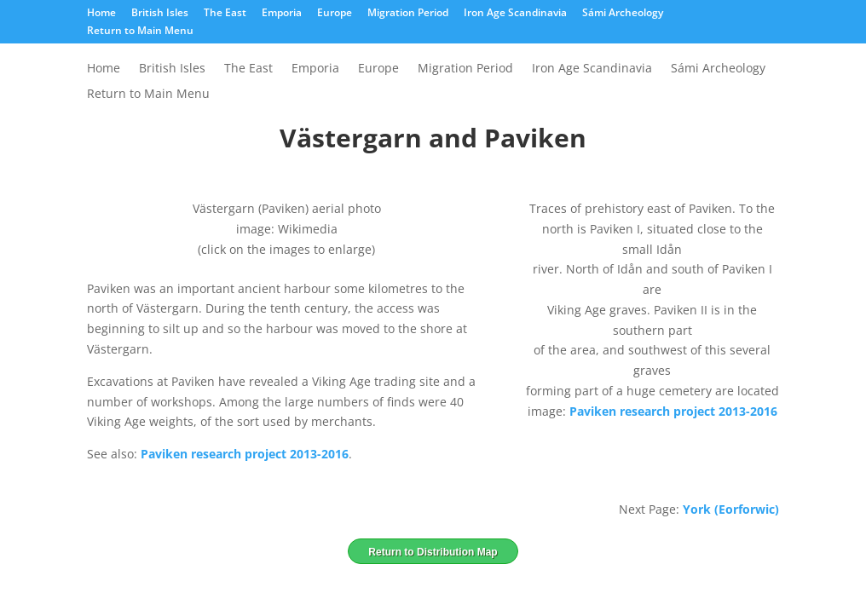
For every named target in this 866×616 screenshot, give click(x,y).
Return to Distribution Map (433, 552)
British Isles (160, 14)
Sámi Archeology (623, 14)
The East (225, 14)
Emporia (282, 14)
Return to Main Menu (140, 32)
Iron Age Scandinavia (515, 14)
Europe (335, 14)
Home (101, 14)
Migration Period (408, 14)
